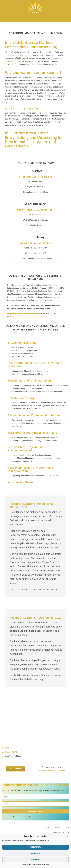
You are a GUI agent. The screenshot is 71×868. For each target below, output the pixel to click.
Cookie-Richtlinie (27, 865)
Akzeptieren (35, 847)
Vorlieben (35, 860)
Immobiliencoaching (13, 61)
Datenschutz (37, 865)
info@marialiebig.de (13, 756)
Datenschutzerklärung (51, 817)
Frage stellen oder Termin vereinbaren (23, 314)
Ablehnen (35, 853)
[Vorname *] (35, 797)
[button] (68, 836)
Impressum (45, 865)
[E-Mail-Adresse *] (35, 804)
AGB (68, 828)
